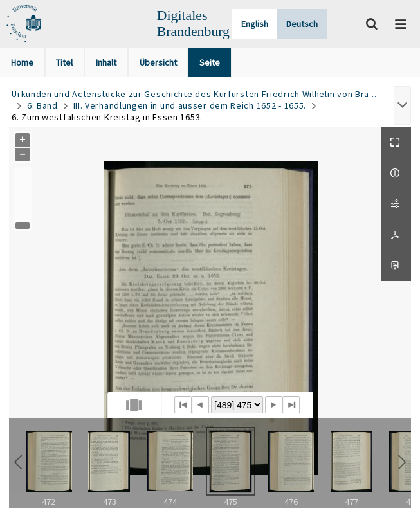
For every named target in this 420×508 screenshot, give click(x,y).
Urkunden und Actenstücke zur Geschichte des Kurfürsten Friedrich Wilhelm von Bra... (194, 94)
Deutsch (302, 24)
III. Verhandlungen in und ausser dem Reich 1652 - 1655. (190, 105)
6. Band (42, 105)
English (255, 24)
